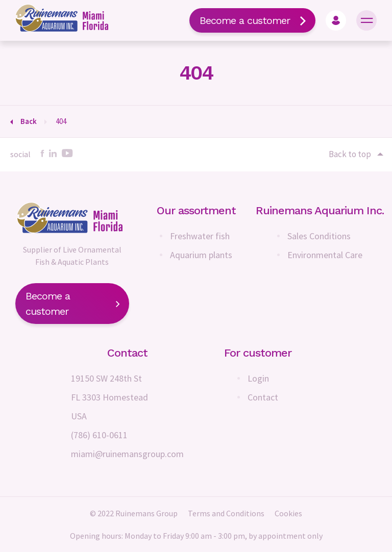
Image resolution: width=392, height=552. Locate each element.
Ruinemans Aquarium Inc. (320, 210)
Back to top (355, 154)
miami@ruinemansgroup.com (127, 454)
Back (29, 121)
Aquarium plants (201, 255)
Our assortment (196, 210)
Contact (263, 397)
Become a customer (252, 20)
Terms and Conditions (226, 513)
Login (258, 378)
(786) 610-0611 (99, 435)
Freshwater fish (200, 236)
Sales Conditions (319, 236)
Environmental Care (325, 255)
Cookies (288, 513)
